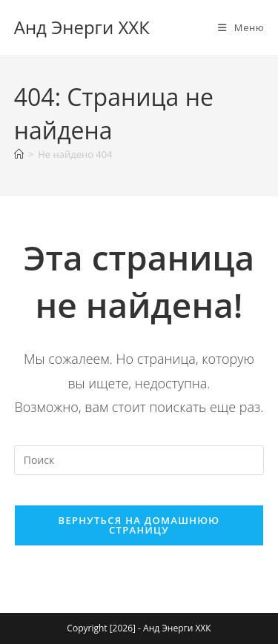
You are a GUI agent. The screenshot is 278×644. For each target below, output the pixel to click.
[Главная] (19, 154)
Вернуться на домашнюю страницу (139, 525)
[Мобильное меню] (241, 27)
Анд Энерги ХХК (82, 27)
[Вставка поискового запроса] (139, 460)
